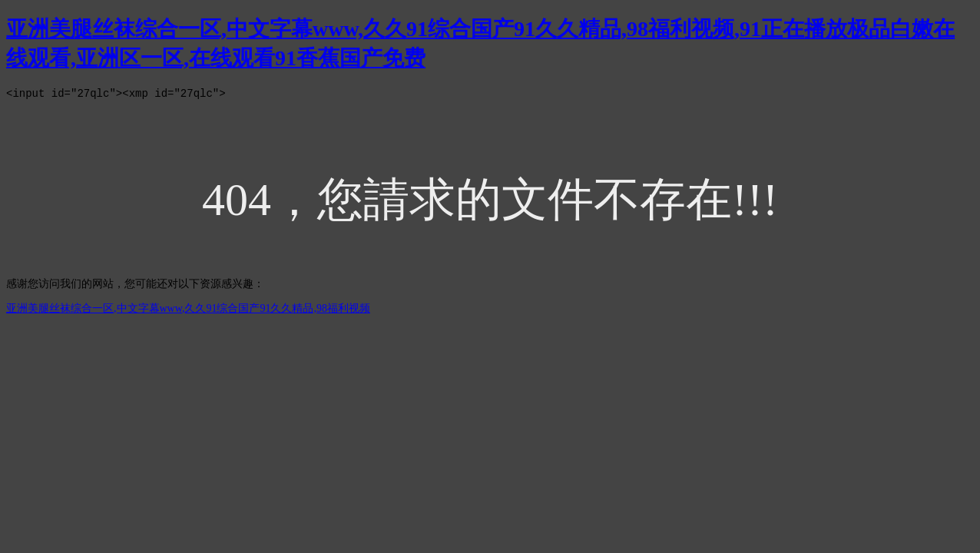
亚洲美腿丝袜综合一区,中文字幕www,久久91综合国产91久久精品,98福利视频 (188, 311)
